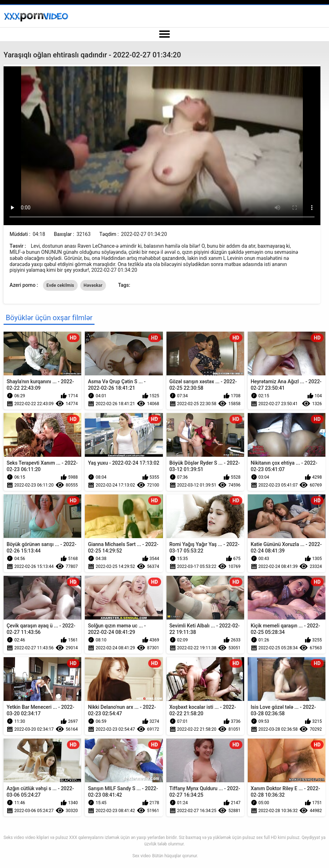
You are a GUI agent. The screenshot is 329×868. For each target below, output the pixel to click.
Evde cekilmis (60, 285)
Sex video (142, 856)
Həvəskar (93, 285)
